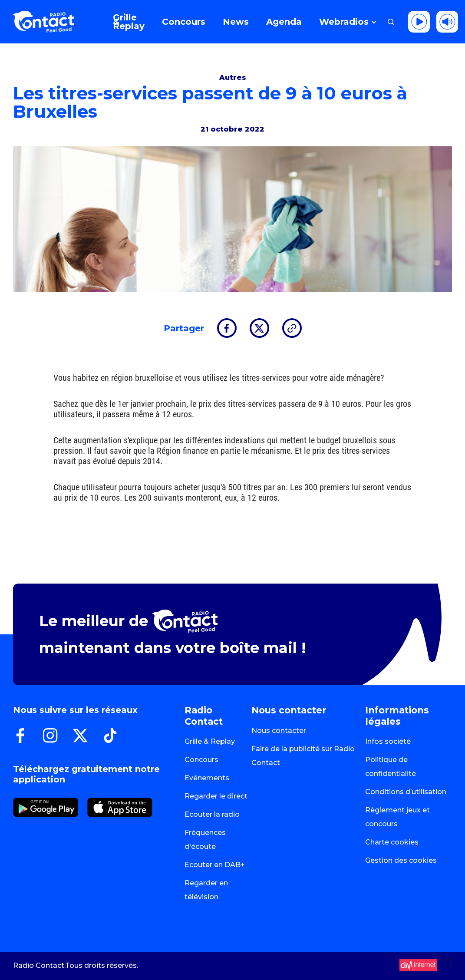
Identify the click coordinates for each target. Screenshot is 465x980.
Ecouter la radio (212, 814)
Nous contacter (279, 731)
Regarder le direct (216, 796)
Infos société (388, 741)
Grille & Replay (210, 741)
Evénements (207, 778)
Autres (233, 78)
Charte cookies (392, 842)
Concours (201, 760)
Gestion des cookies (401, 860)
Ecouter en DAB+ (215, 865)
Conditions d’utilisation (406, 792)
